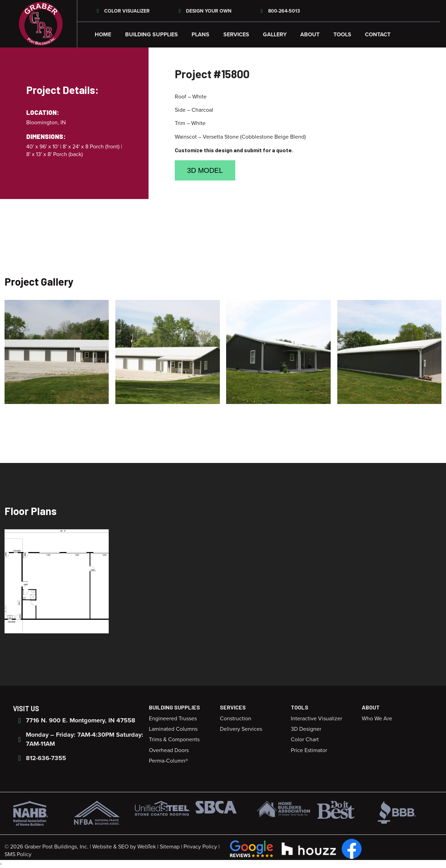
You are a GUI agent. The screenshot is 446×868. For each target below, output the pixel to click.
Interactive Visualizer (316, 719)
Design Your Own (204, 11)
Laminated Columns (173, 729)
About (310, 35)
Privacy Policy (200, 847)
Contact (378, 35)
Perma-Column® (168, 761)
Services (236, 35)
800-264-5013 (279, 11)
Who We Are (377, 719)
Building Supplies (152, 35)
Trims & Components (174, 740)
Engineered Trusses (173, 719)
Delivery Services (241, 729)
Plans (200, 35)
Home (103, 35)
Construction (236, 719)
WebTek (147, 847)
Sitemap (170, 847)
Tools (342, 35)
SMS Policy (18, 854)
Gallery (275, 35)
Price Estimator (309, 750)
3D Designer (306, 729)
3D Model (205, 170)
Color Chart (305, 740)
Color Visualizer (122, 11)
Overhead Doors (169, 750)
